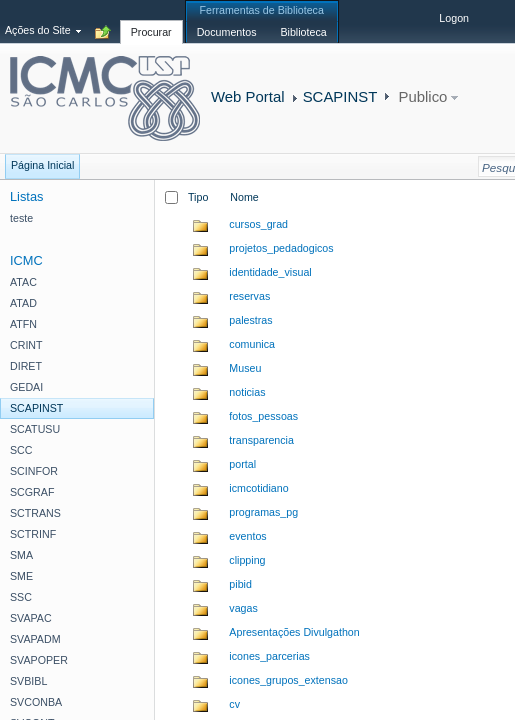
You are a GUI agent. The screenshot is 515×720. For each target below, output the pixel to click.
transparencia (261, 440)
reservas (249, 296)
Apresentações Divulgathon (294, 632)
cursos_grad (258, 224)
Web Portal (248, 96)
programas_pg (263, 512)
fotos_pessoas (263, 416)
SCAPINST (340, 96)
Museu (245, 368)
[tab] (151, 21)
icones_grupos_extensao (288, 680)
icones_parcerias (269, 656)
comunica (252, 344)
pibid (240, 584)
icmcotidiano (258, 488)
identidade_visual (270, 272)
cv (234, 704)
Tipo (198, 197)
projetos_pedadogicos (281, 248)
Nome (244, 197)
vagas (243, 608)
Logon (454, 18)
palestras (250, 320)
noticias (247, 392)
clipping (247, 560)
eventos (247, 536)
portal (242, 464)
